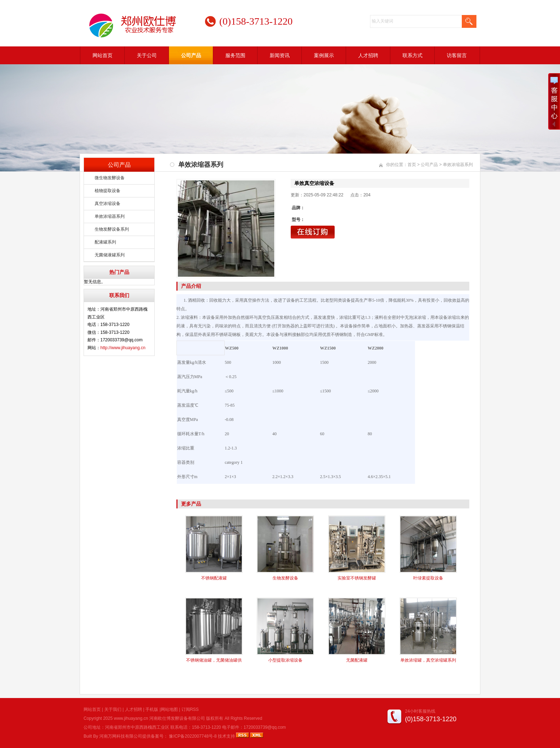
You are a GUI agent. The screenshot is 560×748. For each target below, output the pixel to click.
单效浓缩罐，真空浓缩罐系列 (428, 660)
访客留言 (457, 55)
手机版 (152, 709)
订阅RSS (190, 709)
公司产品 (191, 55)
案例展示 (324, 55)
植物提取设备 (107, 191)
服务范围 (235, 55)
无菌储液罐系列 (110, 255)
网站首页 (102, 55)
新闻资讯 (280, 55)
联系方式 (412, 55)
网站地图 (169, 709)
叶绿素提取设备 (428, 578)
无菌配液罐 (357, 660)
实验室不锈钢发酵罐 (357, 578)
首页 (412, 165)
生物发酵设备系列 (112, 229)
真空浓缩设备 (107, 204)
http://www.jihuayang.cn (123, 348)
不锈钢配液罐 (214, 578)
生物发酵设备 (285, 578)
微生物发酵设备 (110, 178)
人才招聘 (368, 55)
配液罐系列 (105, 242)
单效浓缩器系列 (110, 216)
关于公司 (147, 55)
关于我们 (113, 709)
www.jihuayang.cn (131, 718)
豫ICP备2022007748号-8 (193, 736)
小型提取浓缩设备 (285, 660)
